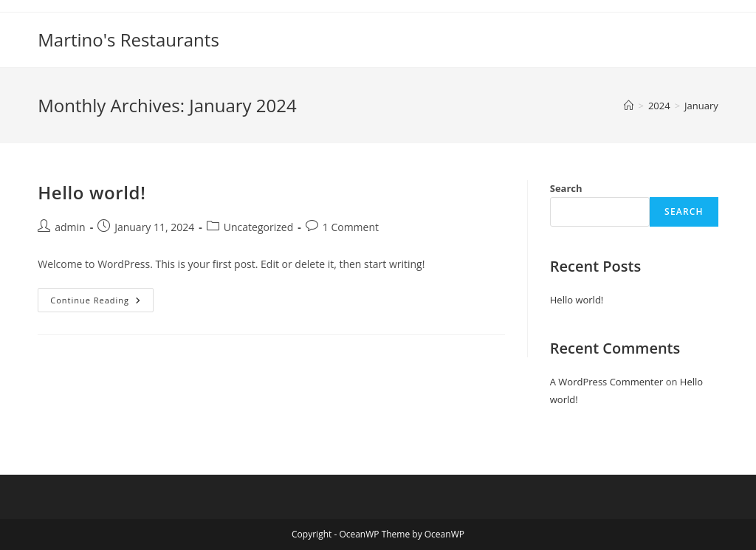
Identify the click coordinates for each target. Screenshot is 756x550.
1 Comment (351, 227)
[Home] (629, 106)
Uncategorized (258, 227)
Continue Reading (102, 303)
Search (566, 188)
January (701, 106)
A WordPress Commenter (607, 382)
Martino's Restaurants (128, 39)
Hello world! (92, 192)
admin (70, 227)
